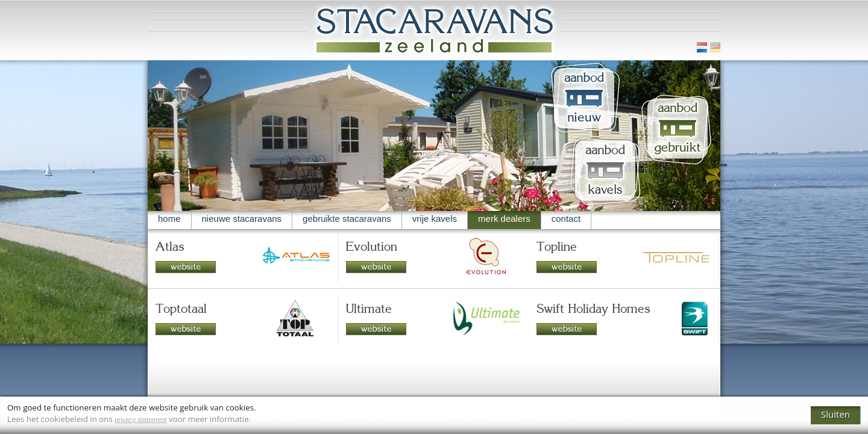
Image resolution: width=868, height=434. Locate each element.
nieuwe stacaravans (242, 219)
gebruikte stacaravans (347, 219)
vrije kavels (435, 219)
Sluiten (835, 414)
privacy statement (140, 420)
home (169, 219)
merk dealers (504, 219)
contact (566, 219)
